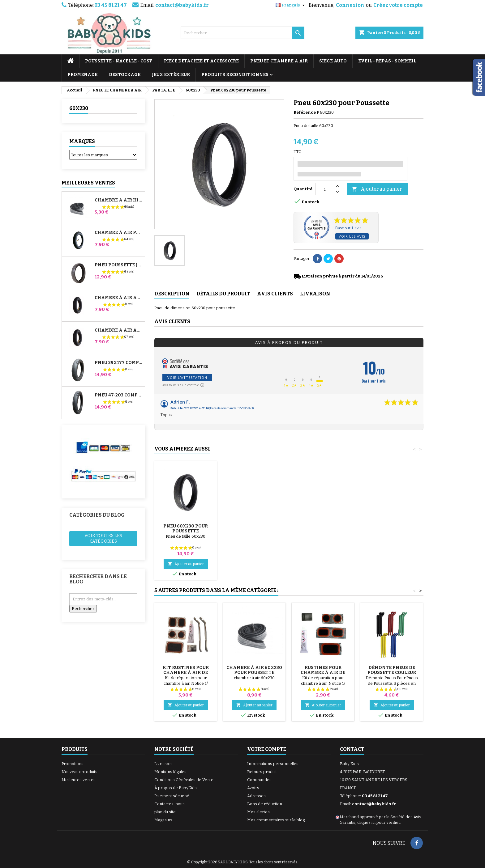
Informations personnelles (273, 764)
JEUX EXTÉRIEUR (171, 75)
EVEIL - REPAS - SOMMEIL (387, 61)
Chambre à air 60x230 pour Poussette (254, 670)
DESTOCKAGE (125, 75)
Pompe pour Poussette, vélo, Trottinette (186, 531)
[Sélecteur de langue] (291, 5)
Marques (82, 141)
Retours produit (262, 772)
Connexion (350, 5)
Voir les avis (352, 236)
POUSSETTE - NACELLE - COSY (119, 61)
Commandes (259, 780)
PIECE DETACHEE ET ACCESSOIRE (201, 61)
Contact (352, 749)
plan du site (165, 812)
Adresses (256, 796)
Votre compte (267, 749)
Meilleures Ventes (88, 183)
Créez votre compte (398, 5)
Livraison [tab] (315, 294)
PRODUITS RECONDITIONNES (235, 75)
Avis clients (172, 322)
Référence (305, 112)
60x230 (79, 108)
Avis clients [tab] (275, 294)
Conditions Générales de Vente (184, 780)
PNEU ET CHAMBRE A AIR (279, 61)
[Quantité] (325, 189)
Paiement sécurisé (172, 796)
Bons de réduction (265, 804)
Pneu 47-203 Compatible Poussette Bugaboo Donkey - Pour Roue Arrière (118, 395)
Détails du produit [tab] (223, 294)
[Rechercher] (242, 33)
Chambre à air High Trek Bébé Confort (118, 200)
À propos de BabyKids (176, 788)
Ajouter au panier (377, 189)
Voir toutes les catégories (103, 538)
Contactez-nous (170, 804)
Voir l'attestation (187, 377)
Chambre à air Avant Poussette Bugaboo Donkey (118, 298)
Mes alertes (258, 812)
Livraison (163, 764)
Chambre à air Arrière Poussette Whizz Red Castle (118, 330)
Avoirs (253, 788)
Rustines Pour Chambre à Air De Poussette (323, 673)
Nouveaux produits (79, 772)
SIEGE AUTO (333, 61)
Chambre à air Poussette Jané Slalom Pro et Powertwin (118, 233)
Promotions (73, 764)
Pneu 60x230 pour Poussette (323, 529)
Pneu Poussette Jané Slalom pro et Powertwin (118, 265)
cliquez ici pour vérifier (379, 822)
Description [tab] (172, 294)
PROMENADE (82, 75)
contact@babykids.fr (182, 5)
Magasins (163, 820)
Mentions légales (170, 772)
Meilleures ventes (79, 780)
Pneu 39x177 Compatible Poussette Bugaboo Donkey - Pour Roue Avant (118, 363)
